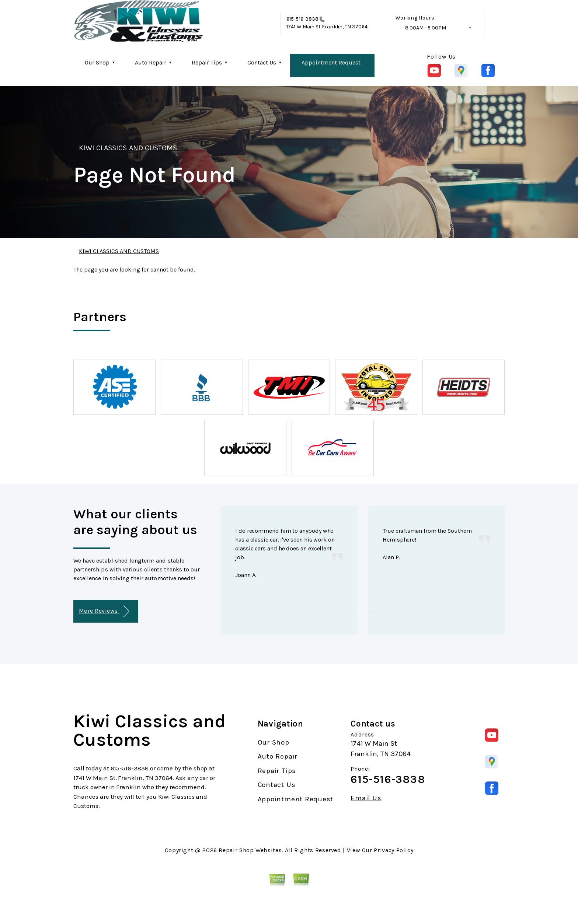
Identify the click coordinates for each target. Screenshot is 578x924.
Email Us (366, 798)
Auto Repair (151, 62)
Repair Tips (207, 62)
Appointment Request (331, 62)
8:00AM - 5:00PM (426, 28)
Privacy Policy (394, 850)
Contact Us (262, 62)
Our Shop (97, 62)
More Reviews (104, 611)
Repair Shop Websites (250, 850)
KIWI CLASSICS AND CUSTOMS (128, 148)
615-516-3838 (302, 19)
